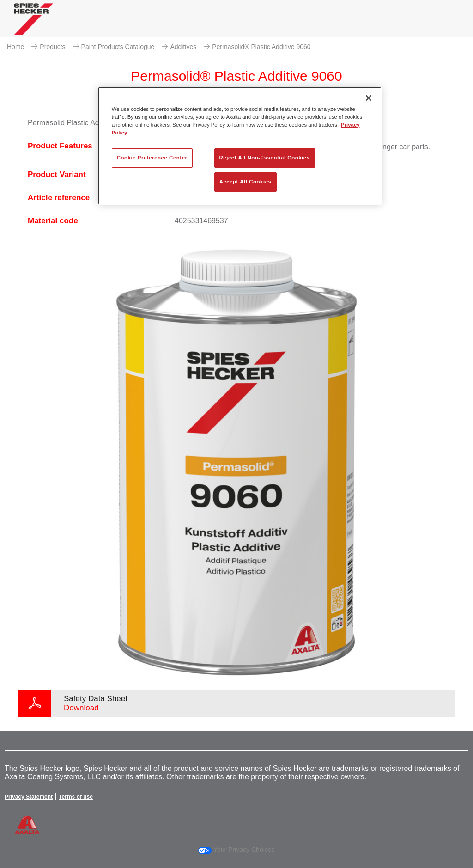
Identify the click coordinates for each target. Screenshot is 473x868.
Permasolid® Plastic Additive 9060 (261, 47)
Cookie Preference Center (152, 158)
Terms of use (76, 797)
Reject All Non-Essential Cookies (265, 158)
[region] (240, 146)
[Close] (369, 98)
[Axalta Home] (33, 26)
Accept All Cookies (246, 182)
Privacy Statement (29, 797)
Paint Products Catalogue (118, 47)
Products (52, 47)
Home (15, 47)
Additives (183, 47)
